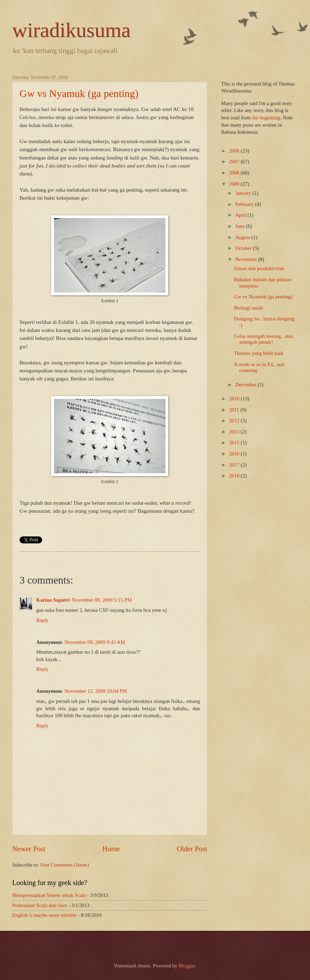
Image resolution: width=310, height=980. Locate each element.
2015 (235, 443)
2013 (235, 432)
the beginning (266, 118)
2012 (235, 421)
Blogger (187, 966)
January (244, 193)
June (241, 226)
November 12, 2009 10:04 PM (96, 691)
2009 (235, 184)
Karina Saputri (53, 600)
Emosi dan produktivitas (259, 268)
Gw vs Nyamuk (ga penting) (79, 93)
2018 (235, 476)
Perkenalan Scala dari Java (40, 905)
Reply (42, 620)
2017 (235, 465)
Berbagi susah (249, 308)
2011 (235, 410)
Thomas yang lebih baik (259, 353)
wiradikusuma (71, 30)
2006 (235, 151)
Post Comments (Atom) (65, 865)
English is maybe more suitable (44, 915)
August (243, 237)
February (245, 204)
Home (111, 849)
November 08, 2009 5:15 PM (102, 600)
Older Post (192, 849)
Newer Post (29, 849)
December (246, 385)
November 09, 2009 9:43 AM (95, 642)
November (247, 259)
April (241, 215)
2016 (235, 454)
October (244, 248)
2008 (235, 173)
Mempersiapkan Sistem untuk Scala (49, 895)
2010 (235, 399)
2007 (235, 162)
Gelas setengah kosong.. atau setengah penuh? (264, 339)
